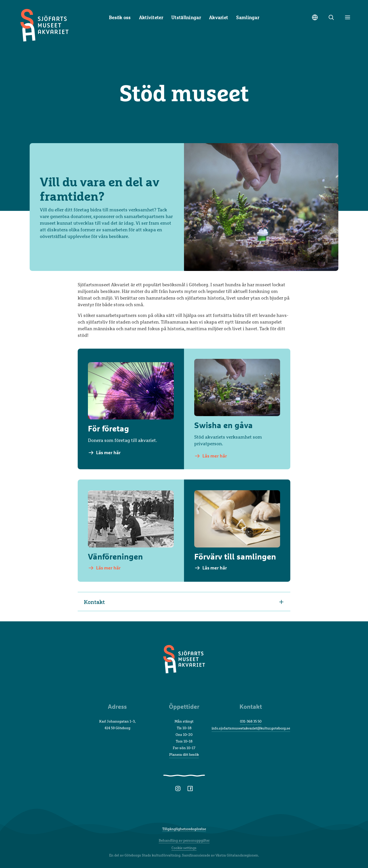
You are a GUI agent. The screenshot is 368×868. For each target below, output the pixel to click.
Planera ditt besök (184, 754)
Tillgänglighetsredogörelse (184, 829)
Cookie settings (184, 848)
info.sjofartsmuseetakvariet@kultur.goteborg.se (251, 728)
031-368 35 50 (251, 721)
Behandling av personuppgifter (184, 840)
